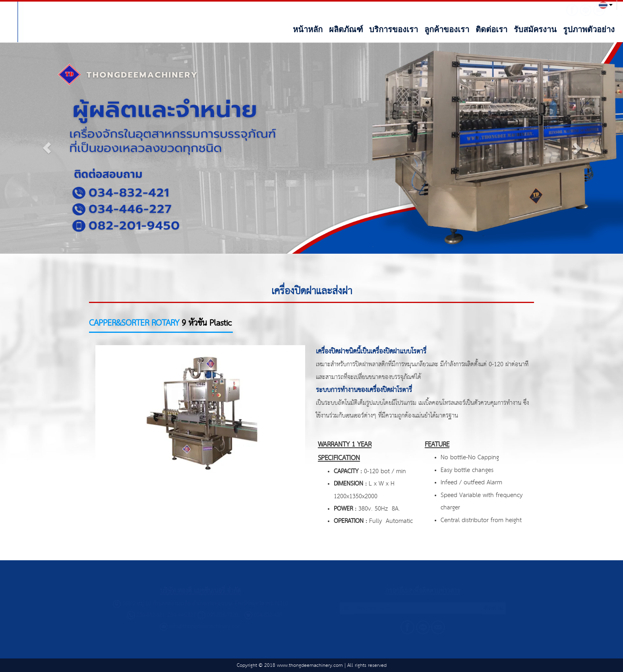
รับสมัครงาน (535, 29)
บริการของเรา (394, 29)
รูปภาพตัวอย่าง (589, 29)
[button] (47, 148)
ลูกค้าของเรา (447, 29)
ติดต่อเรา (491, 29)
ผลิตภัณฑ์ (346, 29)
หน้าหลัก (308, 29)
